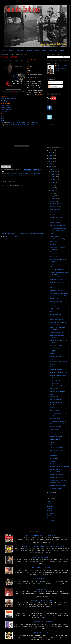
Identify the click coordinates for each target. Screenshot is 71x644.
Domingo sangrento (56, 399)
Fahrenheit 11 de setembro (58, 362)
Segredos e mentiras (57, 345)
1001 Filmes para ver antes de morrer (42, 535)
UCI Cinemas (51, 520)
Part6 (32, 123)
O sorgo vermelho (56, 427)
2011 (51, 166)
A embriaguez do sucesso (42, 633)
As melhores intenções (57, 332)
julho (52, 185)
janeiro (53, 201)
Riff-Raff (53, 288)
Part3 (19, 123)
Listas (11, 50)
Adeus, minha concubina (58, 335)
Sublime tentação (56, 223)
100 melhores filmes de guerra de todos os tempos (42, 546)
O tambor (53, 244)
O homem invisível (56, 204)
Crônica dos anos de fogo (58, 239)
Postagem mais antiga (37, 233)
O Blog (4, 50)
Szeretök (53, 453)
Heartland (53, 461)
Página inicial (23, 233)
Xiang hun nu (54, 429)
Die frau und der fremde (57, 450)
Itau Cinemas (51, 513)
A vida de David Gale (42, 579)
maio (52, 190)
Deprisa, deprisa (55, 469)
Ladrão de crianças (56, 290)
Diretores (29, 50)
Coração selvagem (56, 325)
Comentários (53, 86)
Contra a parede (55, 285)
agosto (53, 182)
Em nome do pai (55, 418)
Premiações (19, 50)
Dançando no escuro (57, 301)
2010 (51, 169)
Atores (37, 50)
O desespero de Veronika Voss (60, 466)
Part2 (14, 123)
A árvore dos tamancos (57, 231)
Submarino (4, 112)
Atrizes (44, 50)
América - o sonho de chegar (59, 296)
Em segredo (54, 389)
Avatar (52, 233)
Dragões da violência (42, 568)
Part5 (28, 123)
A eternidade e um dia (57, 338)
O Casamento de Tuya (57, 386)
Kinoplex (50, 516)
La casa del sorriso (56, 437)
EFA (31, 174)
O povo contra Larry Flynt (58, 413)
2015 (51, 156)
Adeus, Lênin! (55, 309)
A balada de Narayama (57, 269)
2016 (51, 153)
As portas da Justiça (56, 282)
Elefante (53, 367)
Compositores (53, 50)
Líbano (52, 215)
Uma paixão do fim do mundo (59, 293)
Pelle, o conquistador (57, 320)
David (52, 464)
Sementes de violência (42, 557)
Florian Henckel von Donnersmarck (14, 175)
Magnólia (53, 408)
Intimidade (53, 405)
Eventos (63, 50)
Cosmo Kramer (62, 66)
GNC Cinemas (51, 511)
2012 (51, 164)
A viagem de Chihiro (56, 402)
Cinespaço (50, 506)
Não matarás (54, 257)
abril (52, 193)
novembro (54, 174)
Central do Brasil (55, 410)
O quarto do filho (55, 359)
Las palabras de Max (57, 475)
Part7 (37, 123)
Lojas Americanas (6, 110)
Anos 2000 (14, 174)
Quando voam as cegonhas (59, 220)
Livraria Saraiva (6, 107)
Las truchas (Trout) (56, 477)
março (53, 196)
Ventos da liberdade (56, 370)
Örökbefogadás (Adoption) (58, 485)
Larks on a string (55, 439)
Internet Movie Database (8, 99)
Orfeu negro (54, 236)
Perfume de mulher (56, 356)
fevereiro (54, 199)
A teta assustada (55, 381)
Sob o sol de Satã (56, 277)
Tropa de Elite (55, 383)
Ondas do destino (56, 299)
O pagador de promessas (58, 228)
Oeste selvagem (55, 483)
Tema (52, 442)
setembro (54, 180)
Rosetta (53, 353)
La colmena (54, 456)
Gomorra (53, 317)
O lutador (53, 212)
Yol (51, 267)
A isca (52, 416)
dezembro (54, 171)
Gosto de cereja (55, 348)
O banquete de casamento (58, 421)
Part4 (23, 123)
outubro (53, 177)
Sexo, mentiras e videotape (59, 322)
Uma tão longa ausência (58, 225)
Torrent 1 (4, 116)
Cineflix (49, 501)
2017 (51, 150)
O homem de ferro (56, 264)
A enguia (53, 351)
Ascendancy (54, 458)
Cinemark (50, 504)
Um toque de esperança (42, 600)
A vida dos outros (9, 57)
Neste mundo (54, 397)
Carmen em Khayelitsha (58, 391)
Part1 (10, 123)
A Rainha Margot (42, 589)
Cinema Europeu (23, 174)
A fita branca (54, 378)
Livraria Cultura (6, 105)
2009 (51, 492)
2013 (51, 161)
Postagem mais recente (8, 233)
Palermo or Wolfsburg (57, 472)
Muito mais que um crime (58, 424)
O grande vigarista (56, 488)
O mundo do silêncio (57, 217)
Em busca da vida (56, 206)
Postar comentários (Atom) (14, 237)
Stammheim (54, 445)
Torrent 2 (4, 118)
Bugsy (52, 394)
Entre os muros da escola (58, 375)
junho (53, 188)
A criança (53, 364)
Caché (52, 311)
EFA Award (36, 174)
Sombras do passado (57, 448)
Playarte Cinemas (52, 518)
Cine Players (5, 101)
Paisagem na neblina (57, 280)
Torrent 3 (4, 120)
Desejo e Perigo (55, 209)
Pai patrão (53, 242)
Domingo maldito (42, 611)
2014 (51, 158)
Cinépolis (50, 508)
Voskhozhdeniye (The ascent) (59, 480)
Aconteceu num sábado (42, 622)
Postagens (52, 83)
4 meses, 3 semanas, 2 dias (59, 372)
